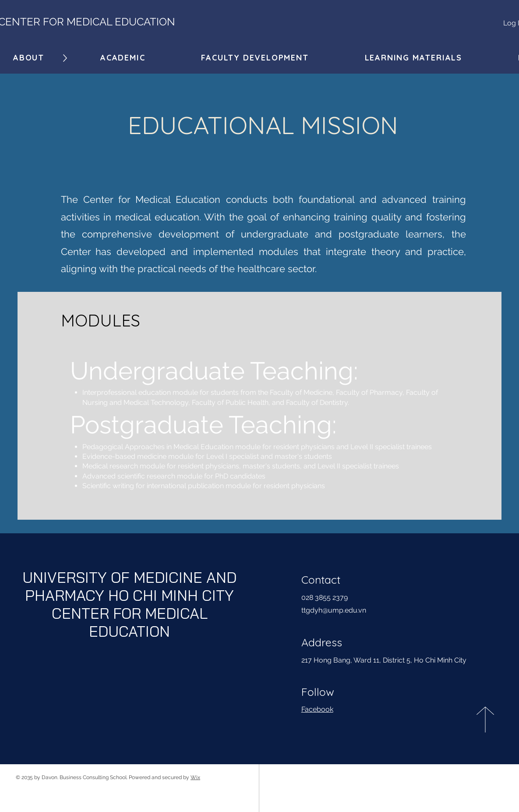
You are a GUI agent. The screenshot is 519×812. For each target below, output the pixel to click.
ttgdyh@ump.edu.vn (334, 610)
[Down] (65, 58)
